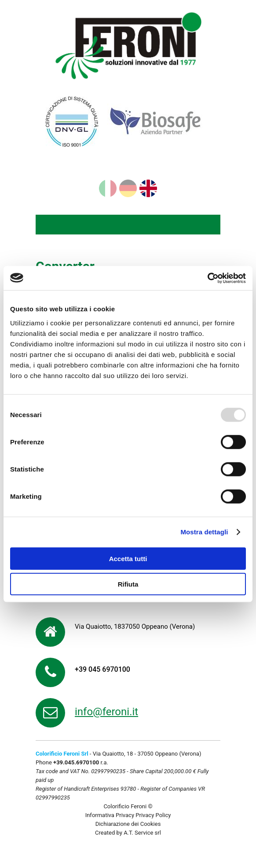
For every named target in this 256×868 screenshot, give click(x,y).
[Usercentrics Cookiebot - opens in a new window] (207, 278)
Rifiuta (128, 584)
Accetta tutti (128, 558)
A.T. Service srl (142, 833)
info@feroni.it (106, 712)
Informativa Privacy (110, 815)
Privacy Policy (153, 815)
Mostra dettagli (204, 532)
